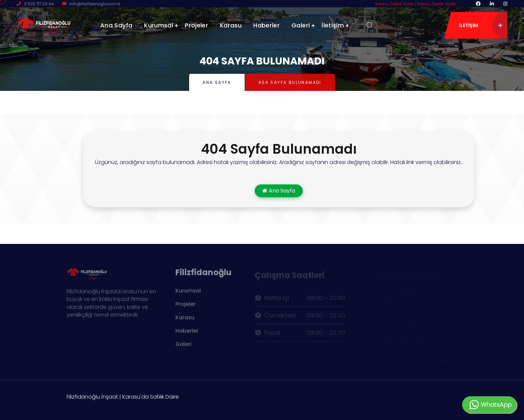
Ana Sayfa (116, 25)
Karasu (231, 25)
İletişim (333, 25)
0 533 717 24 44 (39, 4)
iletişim (481, 25)
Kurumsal (159, 25)
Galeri (301, 25)
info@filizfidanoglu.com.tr (95, 4)
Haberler (267, 25)
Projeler (196, 25)
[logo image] (50, 25)
